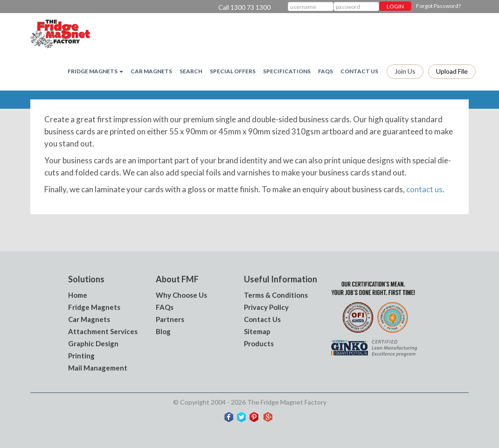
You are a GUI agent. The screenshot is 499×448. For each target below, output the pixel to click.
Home (78, 295)
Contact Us (359, 71)
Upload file (452, 71)
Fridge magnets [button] (95, 71)
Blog (163, 331)
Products (259, 343)
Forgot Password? (438, 6)
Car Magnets (151, 71)
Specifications (287, 71)
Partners (170, 319)
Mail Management (98, 368)
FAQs (326, 71)
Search (191, 71)
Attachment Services (103, 331)
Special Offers (233, 71)
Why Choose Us (181, 295)
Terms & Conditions (276, 295)
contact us (424, 189)
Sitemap (257, 331)
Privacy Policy (266, 307)
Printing (81, 356)
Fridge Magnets (94, 307)
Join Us (405, 71)
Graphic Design (93, 343)
